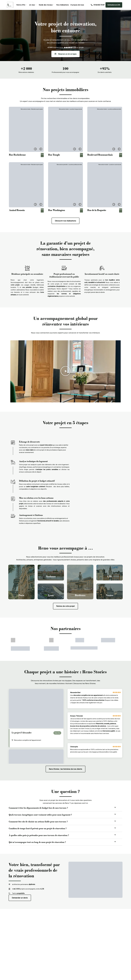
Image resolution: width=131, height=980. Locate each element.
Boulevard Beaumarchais (100, 155)
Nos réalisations (62, 5)
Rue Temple (54, 155)
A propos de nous (76, 5)
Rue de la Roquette (97, 210)
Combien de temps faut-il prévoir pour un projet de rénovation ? (38, 829)
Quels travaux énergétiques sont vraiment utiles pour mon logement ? (40, 815)
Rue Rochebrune (17, 155)
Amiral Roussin (17, 210)
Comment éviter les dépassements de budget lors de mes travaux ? (38, 808)
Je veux (32, 5)
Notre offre (21, 5)
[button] (35, 149)
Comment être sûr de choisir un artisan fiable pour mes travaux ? (38, 822)
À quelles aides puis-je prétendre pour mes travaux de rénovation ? (39, 836)
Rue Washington (56, 210)
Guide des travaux (46, 5)
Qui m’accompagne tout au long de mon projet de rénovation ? (37, 842)
